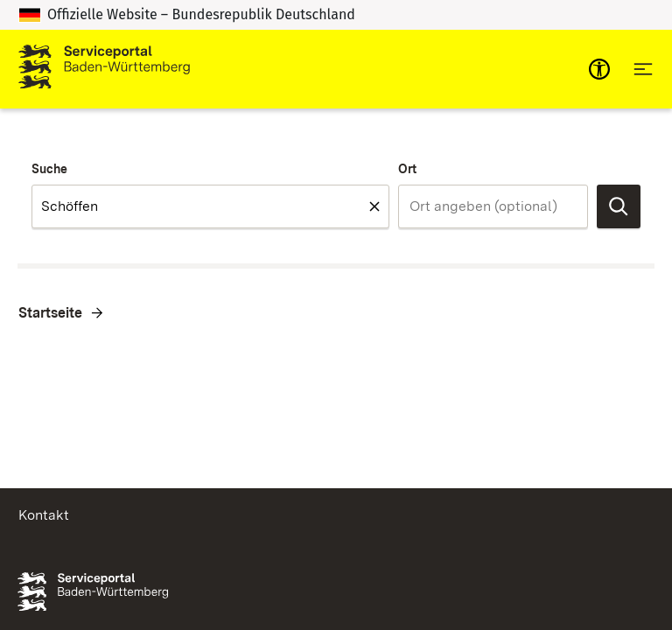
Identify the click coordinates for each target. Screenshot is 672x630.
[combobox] (210, 206)
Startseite (50, 313)
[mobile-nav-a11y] (599, 69)
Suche (49, 169)
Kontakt (44, 515)
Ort (407, 169)
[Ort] (493, 206)
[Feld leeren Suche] (374, 206)
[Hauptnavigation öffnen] (643, 69)
